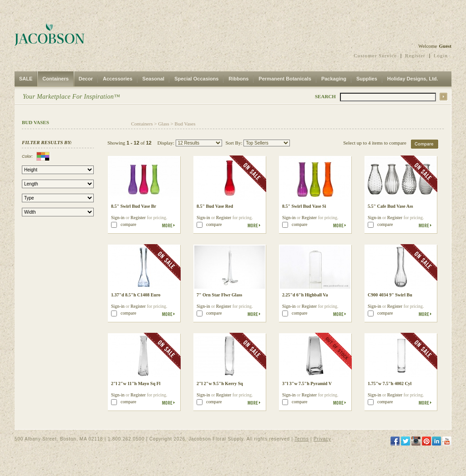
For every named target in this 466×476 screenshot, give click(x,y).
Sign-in (118, 218)
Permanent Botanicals (285, 79)
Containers (55, 79)
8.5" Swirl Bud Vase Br (134, 206)
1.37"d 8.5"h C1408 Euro (136, 295)
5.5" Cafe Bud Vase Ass (390, 206)
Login (441, 55)
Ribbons (238, 79)
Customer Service (376, 55)
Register (415, 55)
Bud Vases (185, 124)
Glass (163, 124)
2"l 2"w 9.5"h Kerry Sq (220, 383)
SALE (26, 79)
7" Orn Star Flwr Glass (219, 295)
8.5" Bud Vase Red (215, 206)
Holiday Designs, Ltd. (413, 79)
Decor (86, 79)
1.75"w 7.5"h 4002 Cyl (390, 383)
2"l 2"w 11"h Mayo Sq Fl (136, 383)
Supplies (367, 79)
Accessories (118, 79)
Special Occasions (196, 79)
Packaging (334, 79)
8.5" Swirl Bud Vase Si (304, 206)
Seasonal (153, 79)
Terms (301, 439)
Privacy (322, 439)
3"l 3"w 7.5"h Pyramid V (307, 383)
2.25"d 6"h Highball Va (305, 295)
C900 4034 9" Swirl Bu (390, 295)
